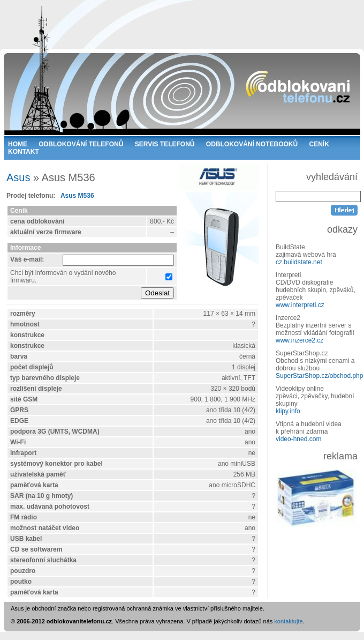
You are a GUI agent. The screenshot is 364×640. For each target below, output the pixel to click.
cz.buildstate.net (299, 262)
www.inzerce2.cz (299, 340)
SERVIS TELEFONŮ (165, 144)
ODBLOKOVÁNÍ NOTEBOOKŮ (252, 144)
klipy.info (288, 411)
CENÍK (319, 144)
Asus (18, 177)
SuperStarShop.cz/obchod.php (319, 376)
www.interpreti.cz (300, 305)
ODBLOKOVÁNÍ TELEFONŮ (81, 144)
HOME (18, 144)
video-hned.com (298, 439)
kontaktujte (288, 621)
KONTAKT (24, 152)
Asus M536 (77, 196)
